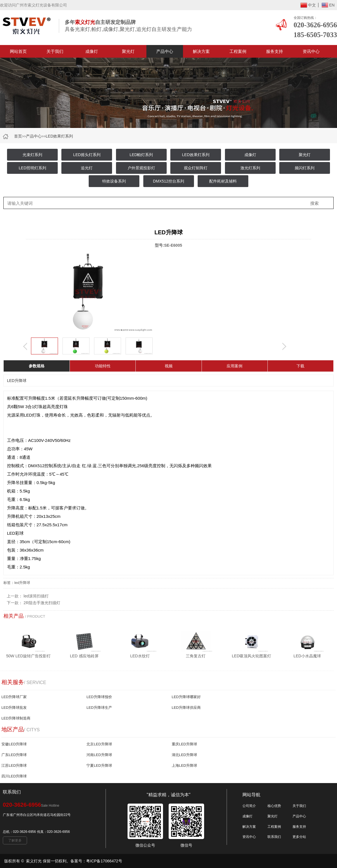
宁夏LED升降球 (99, 765)
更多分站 (299, 837)
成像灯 (92, 51)
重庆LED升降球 (184, 744)
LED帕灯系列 (141, 155)
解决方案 (201, 51)
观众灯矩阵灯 (196, 168)
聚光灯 (128, 51)
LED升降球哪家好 (186, 697)
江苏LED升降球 (14, 765)
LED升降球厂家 (14, 697)
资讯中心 (311, 51)
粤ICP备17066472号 (104, 861)
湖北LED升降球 (184, 755)
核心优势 (274, 806)
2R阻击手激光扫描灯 (42, 603)
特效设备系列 (114, 181)
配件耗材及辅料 (223, 181)
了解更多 (15, 840)
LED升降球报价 (99, 697)
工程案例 (238, 51)
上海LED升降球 (184, 765)
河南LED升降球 (99, 755)
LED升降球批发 (14, 708)
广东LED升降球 (14, 755)
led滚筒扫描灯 (36, 596)
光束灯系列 (32, 155)
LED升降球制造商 (16, 718)
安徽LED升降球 (14, 744)
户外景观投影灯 (141, 168)
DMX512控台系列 (168, 181)
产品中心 (165, 51)
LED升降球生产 (99, 708)
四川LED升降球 (14, 776)
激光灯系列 (250, 168)
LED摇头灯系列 (87, 155)
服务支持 (274, 51)
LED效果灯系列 (59, 136)
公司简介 (249, 806)
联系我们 (274, 837)
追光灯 (87, 168)
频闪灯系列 (305, 168)
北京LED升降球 (99, 744)
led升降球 (22, 583)
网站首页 (18, 51)
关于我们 (55, 51)
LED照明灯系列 (33, 168)
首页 (18, 136)
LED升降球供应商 (186, 708)
